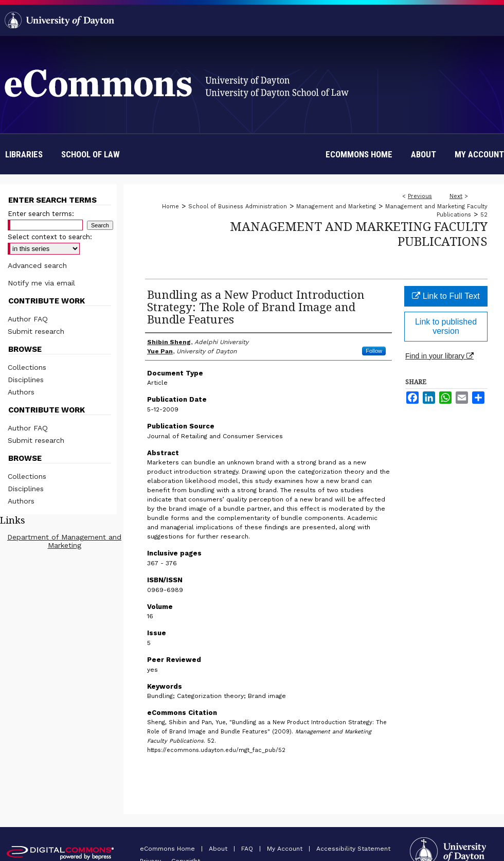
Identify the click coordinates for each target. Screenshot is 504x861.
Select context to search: (50, 237)
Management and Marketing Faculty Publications (359, 234)
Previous (420, 196)
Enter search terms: (41, 214)
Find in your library (439, 356)
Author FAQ (28, 319)
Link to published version (446, 326)
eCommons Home (168, 849)
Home (170, 207)
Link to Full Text (446, 296)
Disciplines (26, 380)
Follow (374, 351)
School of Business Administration (238, 207)
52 (484, 215)
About (219, 849)
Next (456, 196)
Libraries (24, 154)
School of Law (91, 154)
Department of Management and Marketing (64, 541)
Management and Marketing (336, 207)
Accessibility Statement (353, 849)
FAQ (248, 849)
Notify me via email (41, 283)
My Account (286, 849)
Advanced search (37, 265)
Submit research (36, 331)
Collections (27, 367)
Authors (21, 392)
